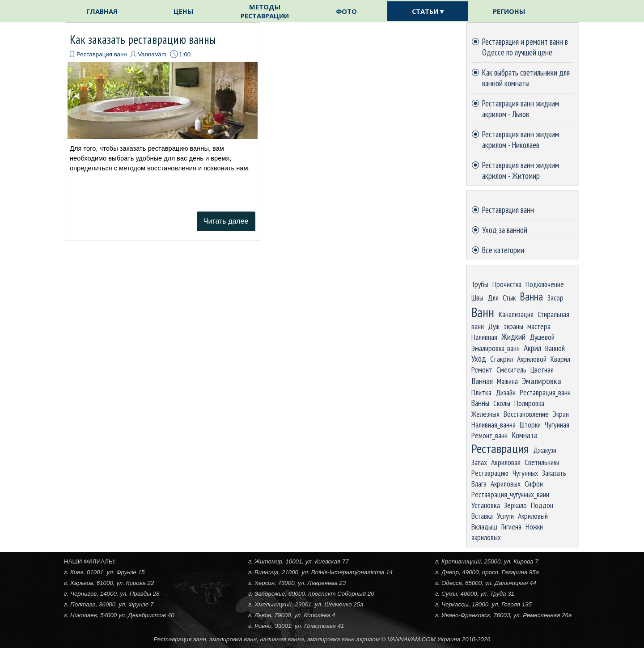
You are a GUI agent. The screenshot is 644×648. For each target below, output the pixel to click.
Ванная (482, 381)
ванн (478, 326)
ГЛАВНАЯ (102, 11)
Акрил (532, 348)
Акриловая (506, 462)
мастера (539, 326)
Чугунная (557, 425)
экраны (513, 326)
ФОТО (346, 11)
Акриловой (532, 359)
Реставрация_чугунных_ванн (510, 494)
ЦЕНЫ (183, 11)
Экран (561, 414)
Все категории (503, 250)
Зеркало (515, 505)
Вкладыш (484, 527)
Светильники (542, 462)
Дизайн (506, 392)
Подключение (545, 284)
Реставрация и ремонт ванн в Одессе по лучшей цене (525, 47)
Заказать (554, 473)
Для (493, 298)
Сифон (534, 484)
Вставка (482, 516)
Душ (494, 326)
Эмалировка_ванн (496, 348)
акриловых (486, 537)
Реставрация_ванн (545, 392)
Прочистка (507, 284)
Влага (479, 484)
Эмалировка (542, 381)
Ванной (555, 348)
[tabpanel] (322, 639)
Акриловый (533, 516)
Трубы (480, 284)
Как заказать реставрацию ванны (143, 39)
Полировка (529, 403)
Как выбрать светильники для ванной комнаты (526, 78)
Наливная (484, 337)
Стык (509, 298)
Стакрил (502, 359)
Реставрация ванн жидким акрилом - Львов (521, 109)
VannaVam (152, 54)
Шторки (530, 425)
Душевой (542, 337)
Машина (507, 381)
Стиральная (553, 314)
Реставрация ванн (102, 54)
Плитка (481, 392)
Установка (486, 505)
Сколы (502, 403)
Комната (525, 435)
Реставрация (500, 449)
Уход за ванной (505, 230)
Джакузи (545, 450)
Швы (477, 298)
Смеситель (511, 370)
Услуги (505, 516)
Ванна (531, 296)
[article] (163, 132)
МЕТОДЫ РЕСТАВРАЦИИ (265, 11)
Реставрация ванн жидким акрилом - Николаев (521, 140)
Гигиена (511, 527)
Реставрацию (490, 473)
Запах (479, 462)
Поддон (542, 505)
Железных (485, 414)
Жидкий (513, 337)
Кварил (560, 359)
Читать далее (226, 221)
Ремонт (482, 369)
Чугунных (525, 473)
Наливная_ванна (494, 425)
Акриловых (506, 484)
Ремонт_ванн (489, 435)
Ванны (480, 403)
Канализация (516, 314)
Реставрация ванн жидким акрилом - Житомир (521, 170)
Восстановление (526, 414)
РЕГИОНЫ (509, 11)
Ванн (483, 312)
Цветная (542, 370)
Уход (479, 359)
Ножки (534, 527)
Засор (555, 298)
